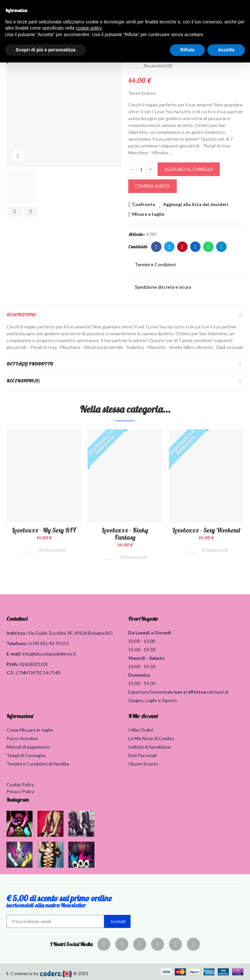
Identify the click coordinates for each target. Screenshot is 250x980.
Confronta (144, 204)
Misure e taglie (148, 214)
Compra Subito (153, 186)
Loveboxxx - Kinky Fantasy (125, 534)
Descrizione (21, 315)
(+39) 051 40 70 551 (49, 643)
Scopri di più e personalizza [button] (46, 50)
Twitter (169, 247)
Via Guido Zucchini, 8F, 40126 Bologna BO (70, 633)
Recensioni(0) (23, 381)
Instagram (18, 800)
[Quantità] (141, 169)
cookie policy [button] (89, 28)
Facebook (156, 247)
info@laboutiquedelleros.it (49, 654)
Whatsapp (208, 247)
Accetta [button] (226, 50)
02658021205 (34, 664)
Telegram (222, 247)
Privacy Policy (20, 791)
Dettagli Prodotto (30, 364)
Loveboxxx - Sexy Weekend (206, 530)
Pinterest (182, 247)
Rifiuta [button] (187, 50)
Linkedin (195, 247)
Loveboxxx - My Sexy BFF (44, 530)
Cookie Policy (20, 785)
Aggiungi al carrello (189, 169)
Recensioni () (158, 66)
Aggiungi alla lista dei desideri (196, 204)
